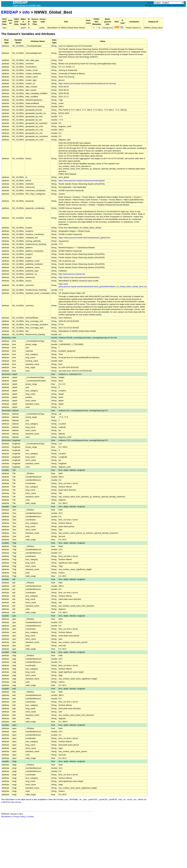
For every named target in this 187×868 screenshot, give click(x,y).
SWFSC (176, 5)
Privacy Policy (19, 817)
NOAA (163, 5)
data (4, 28)
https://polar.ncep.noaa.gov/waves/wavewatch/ (79, 277)
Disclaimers (6, 817)
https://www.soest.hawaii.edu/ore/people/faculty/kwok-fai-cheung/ (87, 83)
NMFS (169, 5)
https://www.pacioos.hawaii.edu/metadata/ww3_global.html (84, 238)
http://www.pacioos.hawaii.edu (72, 274)
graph (23, 28)
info (26, 12)
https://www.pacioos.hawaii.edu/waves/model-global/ (82, 181)
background (108, 28)
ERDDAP (9, 12)
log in (150, 3)
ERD (182, 5)
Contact (30, 817)
